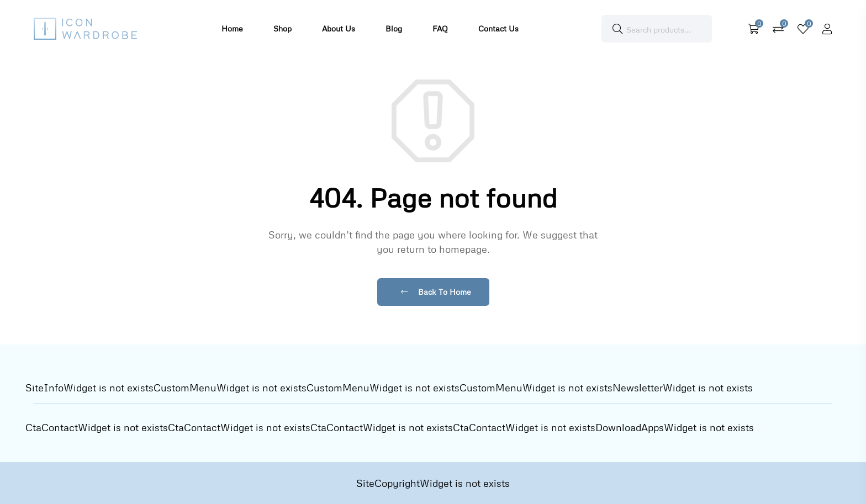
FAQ (440, 28)
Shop (282, 28)
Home (232, 28)
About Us (339, 28)
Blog (394, 28)
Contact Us (498, 28)
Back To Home (436, 292)
